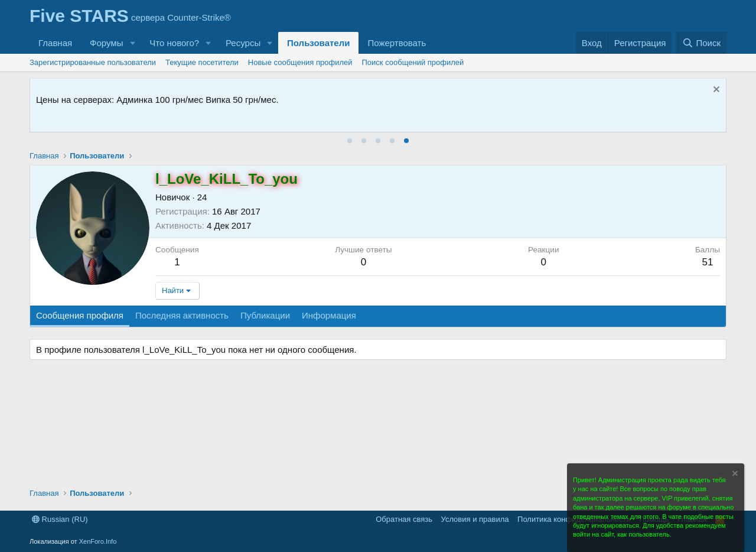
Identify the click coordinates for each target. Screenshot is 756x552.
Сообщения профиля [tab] (80, 315)
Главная (55, 43)
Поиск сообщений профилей (413, 62)
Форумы (106, 43)
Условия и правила (475, 519)
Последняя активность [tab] (182, 315)
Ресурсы (243, 43)
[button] (132, 43)
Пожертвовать (397, 43)
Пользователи (318, 43)
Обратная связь (404, 519)
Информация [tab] (329, 315)
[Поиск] (701, 43)
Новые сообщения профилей (300, 62)
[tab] (350, 141)
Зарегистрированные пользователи (93, 62)
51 (707, 262)
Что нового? (174, 43)
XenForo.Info (98, 541)
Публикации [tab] (265, 315)
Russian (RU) (60, 519)
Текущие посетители (202, 62)
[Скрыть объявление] (715, 91)
